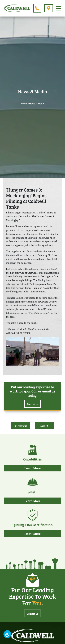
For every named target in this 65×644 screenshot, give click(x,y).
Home (24, 103)
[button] (7, 634)
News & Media (37, 103)
